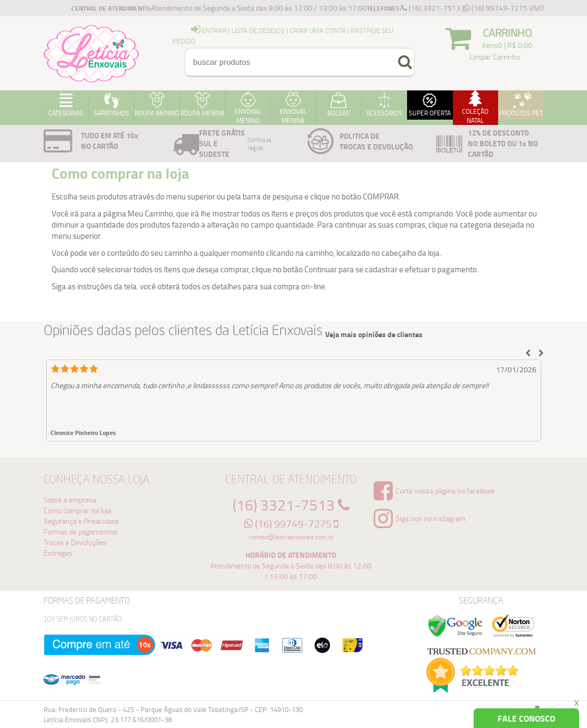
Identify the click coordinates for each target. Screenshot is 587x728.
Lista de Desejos (258, 30)
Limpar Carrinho (495, 57)
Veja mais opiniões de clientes (374, 334)
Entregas (58, 553)
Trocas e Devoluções (75, 542)
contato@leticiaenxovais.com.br (291, 537)
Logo (92, 53)
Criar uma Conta (318, 30)
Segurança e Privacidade (81, 521)
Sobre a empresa (70, 500)
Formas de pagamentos (81, 532)
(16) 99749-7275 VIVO (504, 8)
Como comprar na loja (77, 510)
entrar (209, 30)
